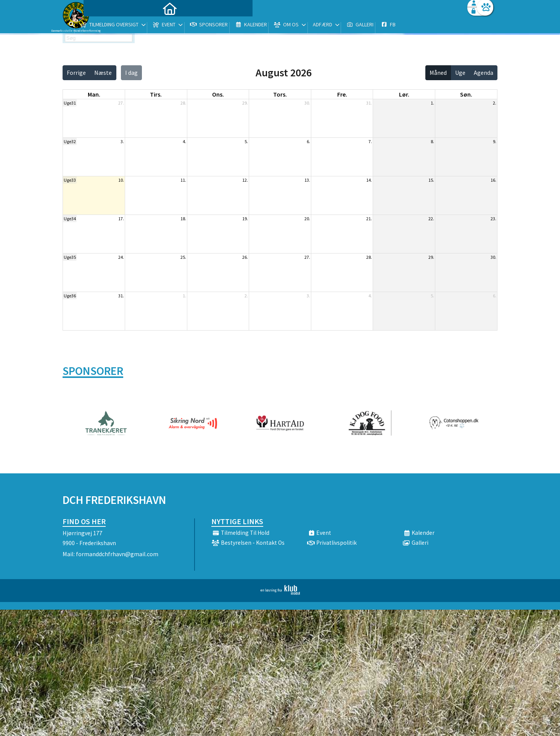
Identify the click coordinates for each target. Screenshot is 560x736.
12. (245, 180)
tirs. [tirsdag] (156, 94)
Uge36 (70, 296)
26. (245, 257)
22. (431, 219)
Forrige (76, 73)
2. (495, 103)
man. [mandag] (94, 94)
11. (183, 180)
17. (121, 219)
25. (183, 257)
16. (493, 180)
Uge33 (70, 180)
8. (432, 141)
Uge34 (70, 219)
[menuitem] (110, 26)
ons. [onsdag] (218, 94)
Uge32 (70, 141)
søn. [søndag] (466, 94)
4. (184, 141)
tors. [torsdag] (280, 94)
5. (246, 141)
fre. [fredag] (342, 94)
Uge (460, 73)
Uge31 (70, 103)
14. (369, 180)
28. (183, 103)
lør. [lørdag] (404, 94)
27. (121, 103)
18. (183, 219)
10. (121, 180)
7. (370, 141)
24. (121, 257)
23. (493, 219)
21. (369, 219)
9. (495, 141)
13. (307, 180)
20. (307, 219)
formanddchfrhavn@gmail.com (117, 554)
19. (245, 219)
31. (369, 103)
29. (245, 103)
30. (307, 103)
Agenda (484, 73)
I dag (131, 73)
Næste (103, 73)
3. (122, 141)
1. (432, 103)
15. (431, 180)
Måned (438, 73)
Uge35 (70, 257)
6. (308, 141)
